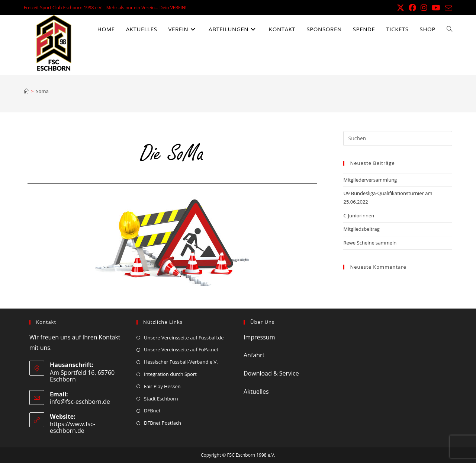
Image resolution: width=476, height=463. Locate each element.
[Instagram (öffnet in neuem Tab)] (424, 8)
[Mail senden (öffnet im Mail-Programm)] (447, 8)
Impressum (259, 337)
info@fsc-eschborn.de (80, 402)
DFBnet (152, 411)
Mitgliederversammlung (370, 180)
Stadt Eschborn (161, 399)
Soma (42, 91)
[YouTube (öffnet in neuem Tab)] (436, 8)
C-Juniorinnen (359, 215)
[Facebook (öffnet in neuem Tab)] (412, 8)
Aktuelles (256, 392)
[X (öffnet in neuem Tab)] (401, 8)
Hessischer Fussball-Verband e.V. (181, 362)
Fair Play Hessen (162, 386)
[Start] (26, 91)
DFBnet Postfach (163, 423)
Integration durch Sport (170, 374)
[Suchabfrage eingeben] (398, 138)
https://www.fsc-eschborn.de (73, 427)
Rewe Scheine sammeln (370, 243)
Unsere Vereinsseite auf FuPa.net (181, 349)
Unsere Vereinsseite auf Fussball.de (184, 338)
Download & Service (271, 373)
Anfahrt (254, 355)
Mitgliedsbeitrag (361, 229)
